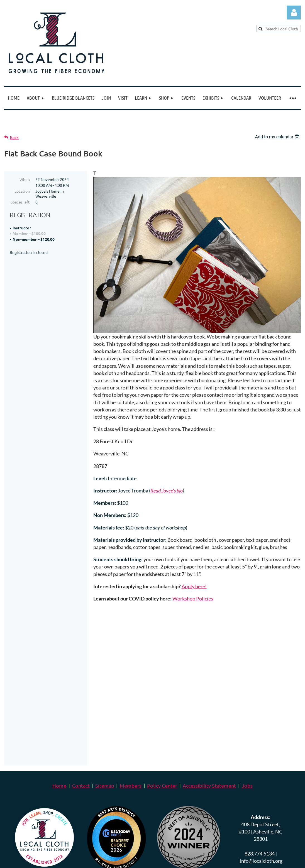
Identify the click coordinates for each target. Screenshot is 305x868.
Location (22, 191)
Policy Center (162, 665)
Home (59, 665)
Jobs (247, 665)
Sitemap (105, 665)
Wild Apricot (234, 848)
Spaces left (20, 202)
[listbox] (278, 137)
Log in (294, 13)
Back (14, 137)
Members (131, 665)
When (25, 179)
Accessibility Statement (209, 665)
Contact (81, 665)
